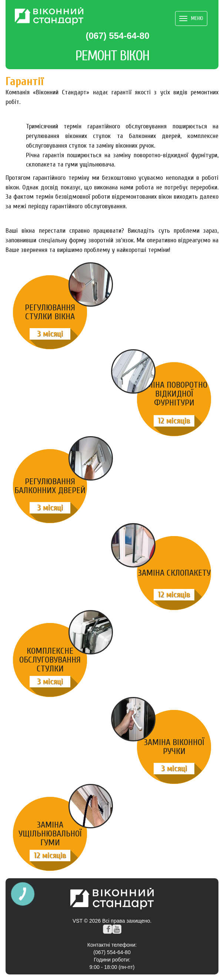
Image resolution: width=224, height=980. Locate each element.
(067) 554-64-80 (117, 36)
